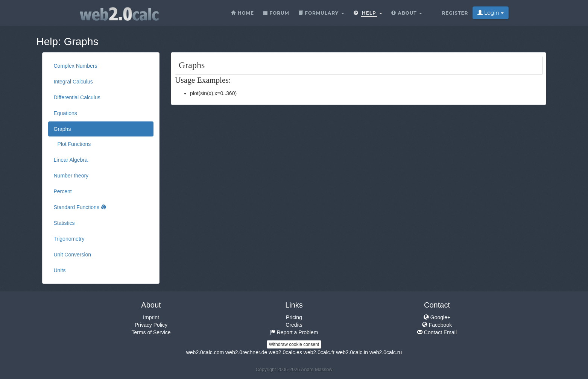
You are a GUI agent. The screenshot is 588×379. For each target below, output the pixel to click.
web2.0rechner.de (246, 352)
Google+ (437, 317)
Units (60, 270)
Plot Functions (74, 144)
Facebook (437, 325)
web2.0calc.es (285, 352)
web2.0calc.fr (319, 352)
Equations (65, 113)
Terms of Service (151, 332)
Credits (294, 325)
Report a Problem (294, 332)
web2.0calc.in (352, 352)
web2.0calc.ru (386, 352)
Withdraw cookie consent (294, 344)
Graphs (81, 42)
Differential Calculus (77, 97)
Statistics (64, 223)
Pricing (294, 317)
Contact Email (437, 332)
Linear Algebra (71, 160)
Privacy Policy (151, 325)
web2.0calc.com (205, 352)
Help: (49, 42)
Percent (63, 191)
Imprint (151, 317)
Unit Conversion (73, 255)
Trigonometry (69, 239)
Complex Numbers (76, 66)
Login (490, 13)
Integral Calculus (73, 82)
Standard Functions (80, 207)
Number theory (71, 176)
